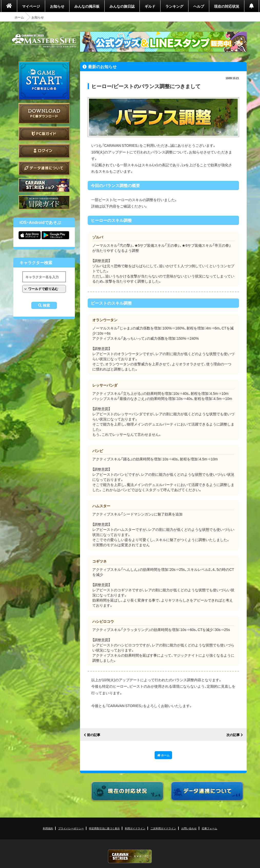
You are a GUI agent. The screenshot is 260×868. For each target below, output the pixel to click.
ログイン (44, 151)
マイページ (31, 6)
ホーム (19, 17)
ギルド (150, 6)
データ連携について (44, 168)
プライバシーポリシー (71, 828)
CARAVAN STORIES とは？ (44, 185)
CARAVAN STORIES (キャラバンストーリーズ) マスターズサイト (44, 41)
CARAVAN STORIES (130, 856)
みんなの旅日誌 (122, 6)
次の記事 (233, 735)
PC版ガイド (44, 134)
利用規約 (48, 828)
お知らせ (57, 6)
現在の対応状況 (227, 6)
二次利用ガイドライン (163, 828)
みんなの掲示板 (87, 6)
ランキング (174, 6)
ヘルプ (199, 6)
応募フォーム (209, 828)
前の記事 (94, 735)
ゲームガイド (44, 202)
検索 (46, 305)
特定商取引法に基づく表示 (104, 828)
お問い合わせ (189, 828)
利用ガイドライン (135, 828)
